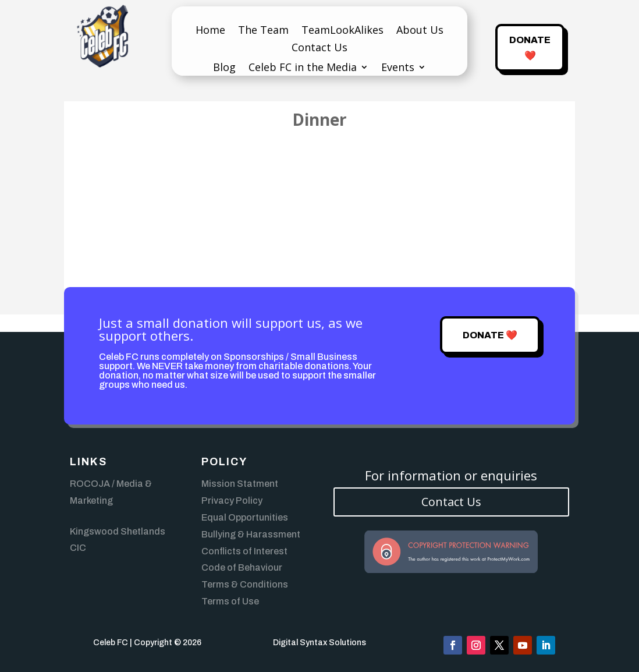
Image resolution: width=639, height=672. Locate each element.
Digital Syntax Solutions (319, 643)
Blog (224, 68)
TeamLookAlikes (342, 31)
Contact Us (319, 49)
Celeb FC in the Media (303, 68)
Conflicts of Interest (244, 551)
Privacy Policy (232, 501)
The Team (263, 31)
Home (210, 31)
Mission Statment (240, 484)
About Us (420, 31)
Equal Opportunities (245, 517)
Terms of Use (230, 601)
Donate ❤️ (530, 48)
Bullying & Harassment (251, 534)
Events (398, 68)
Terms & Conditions (245, 584)
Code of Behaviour (242, 567)
